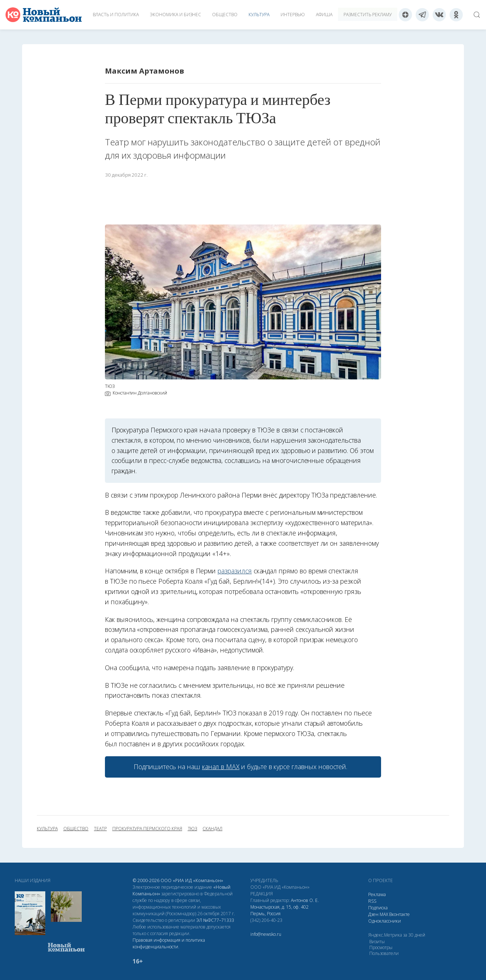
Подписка (378, 908)
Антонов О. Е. (305, 900)
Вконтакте (399, 914)
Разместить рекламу (368, 15)
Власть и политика (116, 15)
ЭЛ (215, 920)
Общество (225, 15)
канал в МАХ (221, 767)
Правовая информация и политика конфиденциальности (169, 943)
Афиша (324, 15)
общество (76, 829)
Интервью (293, 15)
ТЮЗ (193, 829)
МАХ (384, 914)
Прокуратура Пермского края (147, 829)
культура (47, 829)
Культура (259, 15)
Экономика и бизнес (175, 15)
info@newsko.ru (266, 934)
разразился (235, 571)
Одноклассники (385, 921)
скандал (212, 829)
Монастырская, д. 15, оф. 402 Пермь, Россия (279, 910)
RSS (372, 901)
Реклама (377, 894)
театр (100, 829)
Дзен (373, 914)
